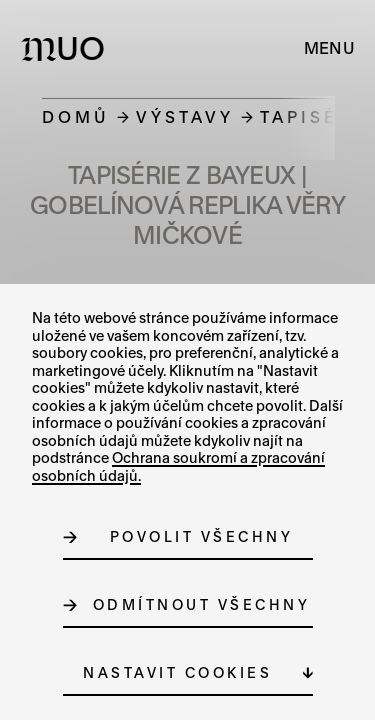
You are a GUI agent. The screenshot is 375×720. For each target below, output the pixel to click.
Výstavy (185, 116)
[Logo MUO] (67, 48)
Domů (76, 116)
